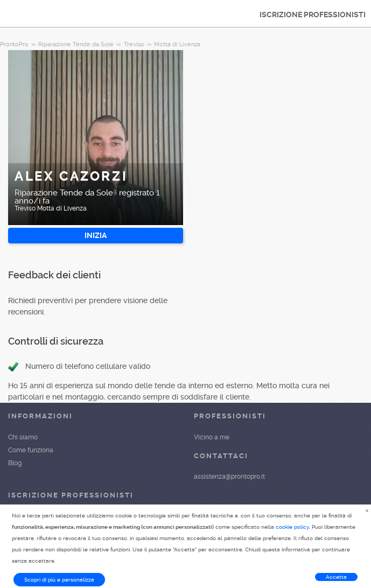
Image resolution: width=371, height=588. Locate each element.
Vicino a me (212, 437)
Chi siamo (23, 437)
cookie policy (292, 527)
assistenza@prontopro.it (229, 477)
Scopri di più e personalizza (59, 580)
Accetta (336, 577)
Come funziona (31, 450)
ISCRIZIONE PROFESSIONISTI (313, 15)
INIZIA (96, 235)
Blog (15, 463)
